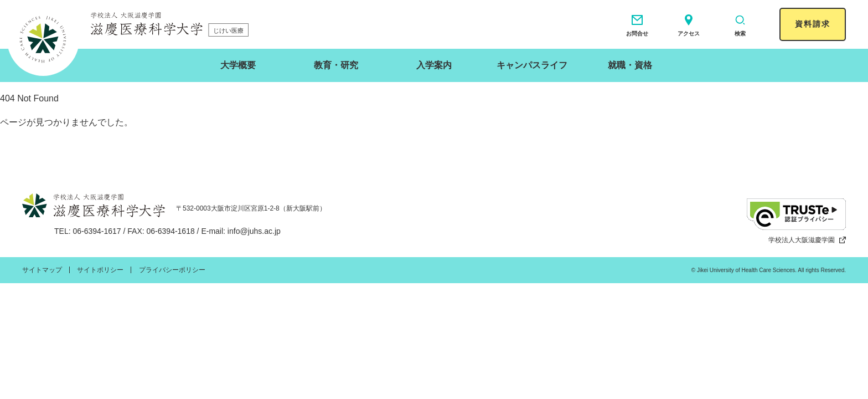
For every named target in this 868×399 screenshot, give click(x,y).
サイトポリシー (100, 270)
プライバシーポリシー (172, 270)
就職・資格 (630, 65)
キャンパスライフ (532, 65)
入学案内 (434, 65)
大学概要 (238, 65)
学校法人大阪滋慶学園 (807, 240)
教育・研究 (336, 65)
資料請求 (813, 24)
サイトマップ (42, 270)
